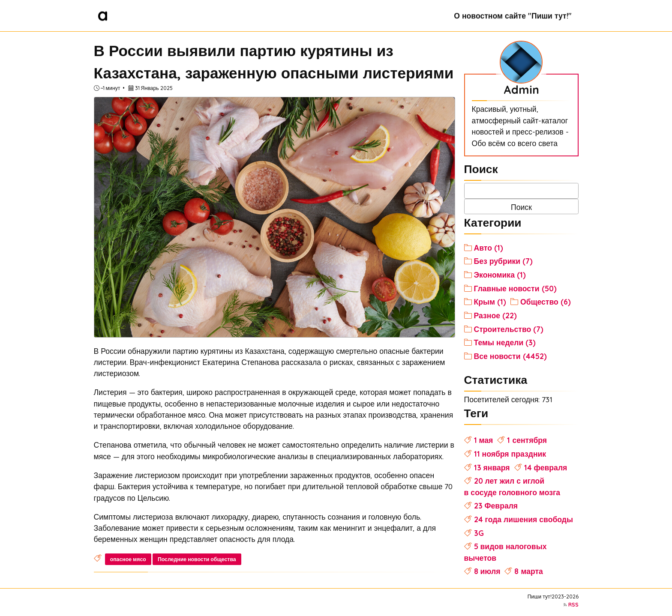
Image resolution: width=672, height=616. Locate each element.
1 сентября (527, 440)
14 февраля (546, 467)
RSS (573, 605)
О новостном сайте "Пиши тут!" (513, 15)
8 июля (487, 571)
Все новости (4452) (510, 356)
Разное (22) (495, 315)
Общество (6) (546, 302)
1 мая (484, 440)
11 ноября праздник (510, 454)
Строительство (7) (509, 329)
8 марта (528, 571)
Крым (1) (490, 302)
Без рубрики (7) (504, 261)
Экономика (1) (500, 275)
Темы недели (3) (505, 342)
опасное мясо (128, 559)
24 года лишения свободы (523, 519)
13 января (492, 467)
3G (479, 533)
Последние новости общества (197, 559)
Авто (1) (489, 248)
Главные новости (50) (515, 288)
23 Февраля (496, 505)
